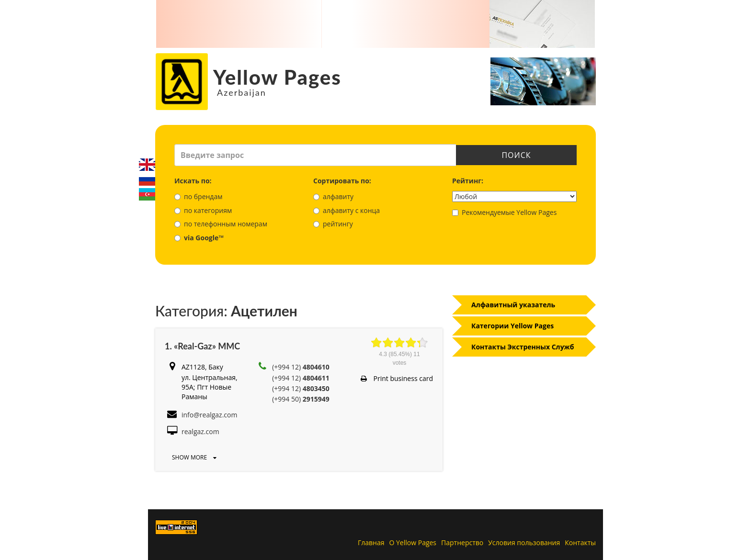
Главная (371, 543)
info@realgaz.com (209, 415)
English (147, 165)
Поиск (516, 155)
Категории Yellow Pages (512, 326)
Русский (147, 179)
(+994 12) (301, 367)
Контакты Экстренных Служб (523, 347)
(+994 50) (301, 399)
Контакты (580, 543)
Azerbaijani (147, 194)
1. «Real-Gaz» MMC (202, 346)
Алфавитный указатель (513, 305)
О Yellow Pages (413, 543)
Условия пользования (524, 543)
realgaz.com (200, 431)
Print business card (397, 378)
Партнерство (462, 543)
